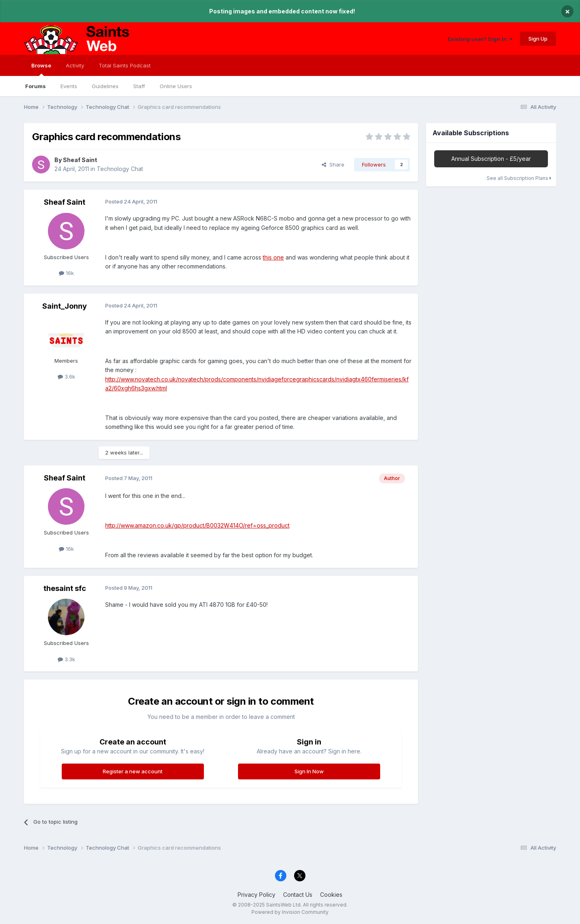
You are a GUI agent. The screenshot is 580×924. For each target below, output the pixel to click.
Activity (75, 65)
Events (69, 86)
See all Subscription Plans (519, 178)
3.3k (66, 659)
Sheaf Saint (80, 160)
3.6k (66, 377)
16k (66, 273)
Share (333, 164)
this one (273, 257)
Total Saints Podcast (125, 65)
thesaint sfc (65, 588)
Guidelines (105, 86)
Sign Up (538, 39)
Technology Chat (120, 169)
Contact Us (298, 895)
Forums (36, 86)
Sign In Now (309, 771)
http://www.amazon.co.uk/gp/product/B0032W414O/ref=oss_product (197, 525)
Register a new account (133, 771)
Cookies (331, 895)
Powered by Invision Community (290, 912)
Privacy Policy (256, 895)
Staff (139, 86)
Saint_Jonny (65, 306)
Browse (41, 69)
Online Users (176, 86)
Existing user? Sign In (480, 39)
